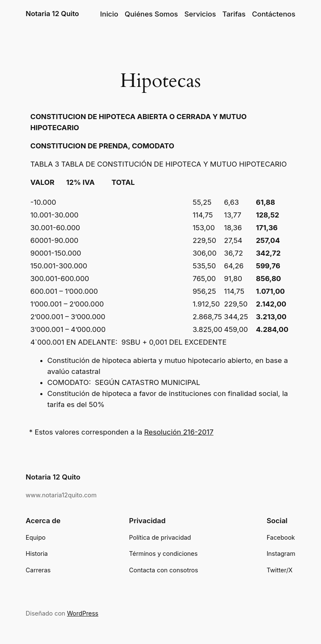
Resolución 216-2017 (179, 432)
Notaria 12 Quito (53, 14)
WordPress (83, 613)
